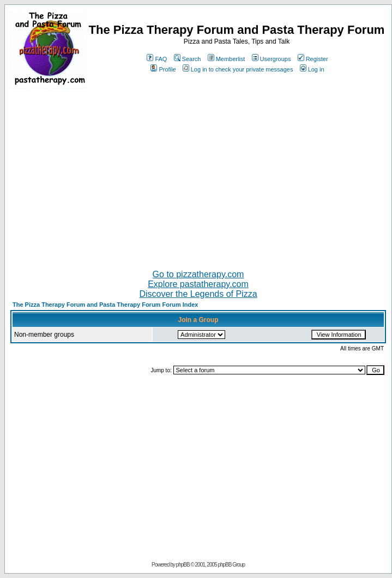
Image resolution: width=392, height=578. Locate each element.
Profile (163, 69)
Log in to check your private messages (238, 69)
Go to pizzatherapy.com (198, 274)
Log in (312, 69)
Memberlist (227, 59)
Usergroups (272, 59)
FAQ (157, 59)
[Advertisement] (198, 175)
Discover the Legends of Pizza (198, 294)
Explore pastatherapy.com (198, 284)
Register (313, 59)
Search (188, 59)
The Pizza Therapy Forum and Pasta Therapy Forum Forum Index (105, 305)
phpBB (183, 565)
